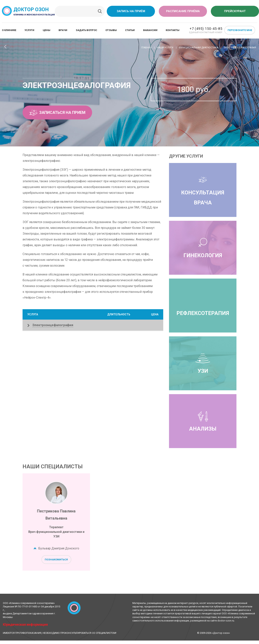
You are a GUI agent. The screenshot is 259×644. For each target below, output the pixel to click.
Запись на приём (131, 11)
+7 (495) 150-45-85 (206, 29)
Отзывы (111, 30)
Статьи (130, 30)
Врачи (63, 30)
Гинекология (203, 248)
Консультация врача (203, 190)
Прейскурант (235, 11)
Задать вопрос (86, 30)
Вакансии (150, 30)
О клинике (9, 30)
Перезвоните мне (240, 30)
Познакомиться (56, 560)
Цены (47, 30)
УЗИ (203, 363)
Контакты (173, 30)
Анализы (203, 421)
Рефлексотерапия (203, 313)
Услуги (29, 30)
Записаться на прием (57, 113)
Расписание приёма (183, 11)
